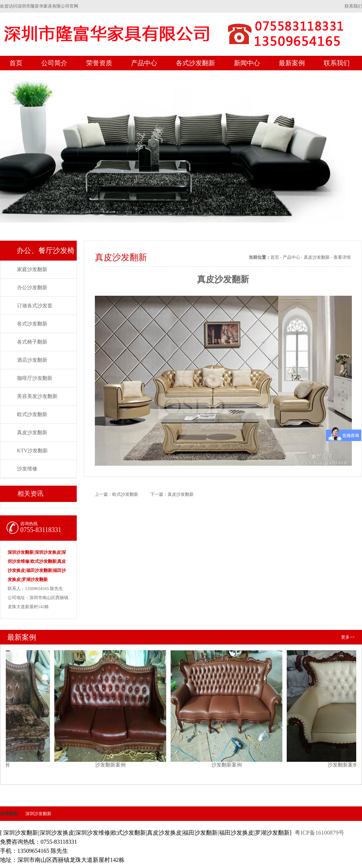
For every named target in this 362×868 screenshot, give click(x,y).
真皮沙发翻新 (32, 433)
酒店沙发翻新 (32, 360)
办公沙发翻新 (32, 288)
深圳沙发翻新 (38, 814)
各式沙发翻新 (195, 63)
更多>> (348, 637)
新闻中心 (247, 63)
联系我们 (353, 6)
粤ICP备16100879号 (319, 833)
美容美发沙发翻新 (37, 396)
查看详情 (342, 257)
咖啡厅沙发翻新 (35, 378)
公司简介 (54, 63)
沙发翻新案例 (114, 706)
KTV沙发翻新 (32, 451)
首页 (16, 63)
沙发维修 (27, 469)
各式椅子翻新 (32, 342)
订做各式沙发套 (35, 306)
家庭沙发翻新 (32, 269)
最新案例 (292, 63)
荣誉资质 (99, 63)
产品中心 (144, 63)
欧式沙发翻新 (32, 414)
